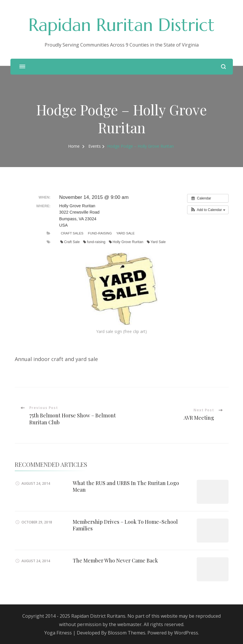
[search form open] (223, 67)
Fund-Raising (100, 233)
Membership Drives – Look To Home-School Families (125, 525)
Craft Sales (72, 233)
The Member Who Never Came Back (116, 560)
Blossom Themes (127, 633)
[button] (208, 210)
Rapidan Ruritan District (121, 25)
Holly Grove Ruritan (126, 242)
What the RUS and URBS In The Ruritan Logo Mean (126, 486)
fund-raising (94, 242)
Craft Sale (70, 242)
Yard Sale (125, 233)
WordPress (186, 633)
